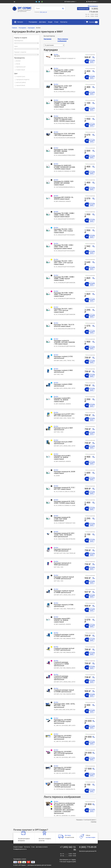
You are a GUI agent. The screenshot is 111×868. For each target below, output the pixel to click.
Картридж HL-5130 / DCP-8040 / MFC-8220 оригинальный (64, 135)
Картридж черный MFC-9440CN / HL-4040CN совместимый (62, 620)
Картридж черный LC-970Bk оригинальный (64, 606)
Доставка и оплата (42, 847)
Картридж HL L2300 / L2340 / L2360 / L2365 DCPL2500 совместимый (64, 72)
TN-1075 (57, 56)
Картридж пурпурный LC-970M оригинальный (63, 550)
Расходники (33, 22)
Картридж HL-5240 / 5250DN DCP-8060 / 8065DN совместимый (64, 151)
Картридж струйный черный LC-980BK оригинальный (64, 578)
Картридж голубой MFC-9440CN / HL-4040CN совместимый (62, 400)
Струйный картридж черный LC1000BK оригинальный (64, 691)
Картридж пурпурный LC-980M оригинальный (63, 564)
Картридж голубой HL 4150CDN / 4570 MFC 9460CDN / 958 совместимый (64, 342)
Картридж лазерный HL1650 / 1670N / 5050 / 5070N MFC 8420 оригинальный (64, 535)
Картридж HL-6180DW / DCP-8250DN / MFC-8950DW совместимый (64, 183)
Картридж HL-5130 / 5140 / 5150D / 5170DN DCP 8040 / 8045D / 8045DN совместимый (64, 119)
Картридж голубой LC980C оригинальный (63, 385)
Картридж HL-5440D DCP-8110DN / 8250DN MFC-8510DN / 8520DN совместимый (64, 167)
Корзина (92, 22)
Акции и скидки (18, 847)
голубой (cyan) (21, 77)
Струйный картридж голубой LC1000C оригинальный (64, 635)
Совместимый (21, 70)
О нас (56, 22)
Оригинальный (21, 67)
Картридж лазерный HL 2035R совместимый (64, 472)
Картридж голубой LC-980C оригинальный (63, 371)
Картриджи (48, 39)
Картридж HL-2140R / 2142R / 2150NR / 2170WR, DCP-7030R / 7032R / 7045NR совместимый (64, 104)
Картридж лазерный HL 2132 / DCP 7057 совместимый (64, 488)
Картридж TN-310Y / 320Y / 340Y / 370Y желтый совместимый (63, 310)
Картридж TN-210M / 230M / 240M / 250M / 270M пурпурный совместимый (64, 247)
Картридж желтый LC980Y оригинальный (63, 443)
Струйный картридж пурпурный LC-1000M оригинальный (61, 664)
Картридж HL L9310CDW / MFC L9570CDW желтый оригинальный (63, 737)
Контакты (64, 22)
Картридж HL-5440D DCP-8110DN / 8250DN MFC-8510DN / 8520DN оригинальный (64, 785)
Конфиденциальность (20, 849)
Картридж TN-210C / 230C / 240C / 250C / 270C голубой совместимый (63, 231)
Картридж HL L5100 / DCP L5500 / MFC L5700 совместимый (63, 88)
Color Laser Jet (43, 12)
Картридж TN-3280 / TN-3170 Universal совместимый (64, 326)
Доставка (43, 22)
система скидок (91, 837)
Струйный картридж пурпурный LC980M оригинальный (61, 678)
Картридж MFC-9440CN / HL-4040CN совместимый (64, 198)
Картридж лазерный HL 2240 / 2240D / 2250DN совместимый (64, 502)
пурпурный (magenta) (23, 79)
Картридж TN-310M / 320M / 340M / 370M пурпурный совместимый (64, 295)
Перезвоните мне (83, 9)
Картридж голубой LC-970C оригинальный (63, 357)
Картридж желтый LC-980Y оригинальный (63, 429)
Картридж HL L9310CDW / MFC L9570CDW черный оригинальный (63, 769)
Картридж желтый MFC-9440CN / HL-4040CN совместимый (62, 457)
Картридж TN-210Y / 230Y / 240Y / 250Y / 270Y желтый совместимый (63, 263)
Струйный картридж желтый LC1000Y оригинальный (64, 649)
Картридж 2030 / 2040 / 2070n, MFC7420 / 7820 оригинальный (64, 706)
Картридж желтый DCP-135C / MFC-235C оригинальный (64, 415)
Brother (18, 61)
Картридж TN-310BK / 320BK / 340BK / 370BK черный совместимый (64, 279)
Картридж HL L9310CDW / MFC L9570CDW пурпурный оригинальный (63, 753)
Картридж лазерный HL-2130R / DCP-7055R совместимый (62, 519)
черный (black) (21, 85)
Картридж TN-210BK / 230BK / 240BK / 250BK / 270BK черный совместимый (64, 215)
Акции (50, 22)
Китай (18, 64)
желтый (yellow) (21, 82)
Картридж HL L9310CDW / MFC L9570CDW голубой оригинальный (63, 722)
